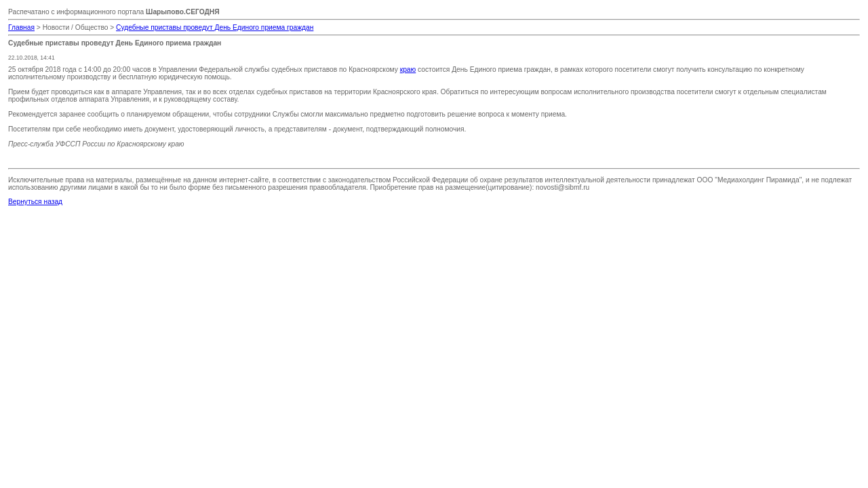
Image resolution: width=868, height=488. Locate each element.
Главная (21, 27)
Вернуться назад (35, 202)
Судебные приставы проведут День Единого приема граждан (215, 27)
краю (408, 69)
